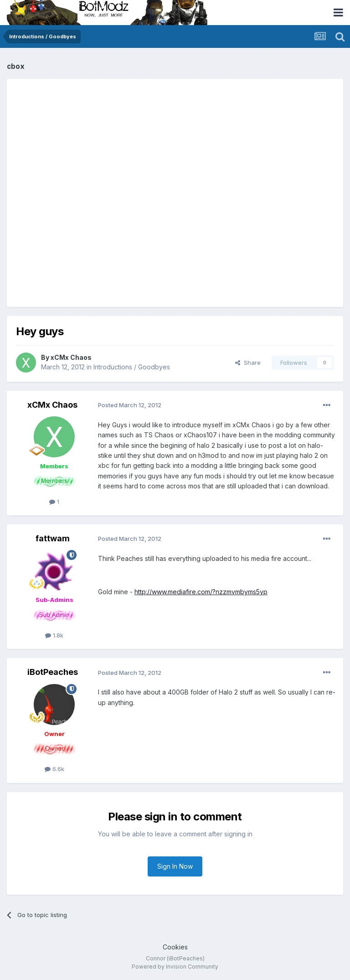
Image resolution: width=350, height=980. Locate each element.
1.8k (54, 635)
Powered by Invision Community (175, 967)
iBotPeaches (53, 672)
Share (248, 363)
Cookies (175, 947)
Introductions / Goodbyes (132, 367)
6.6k (54, 769)
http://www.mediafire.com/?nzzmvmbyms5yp (201, 592)
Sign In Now (175, 866)
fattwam (53, 538)
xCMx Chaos (71, 357)
